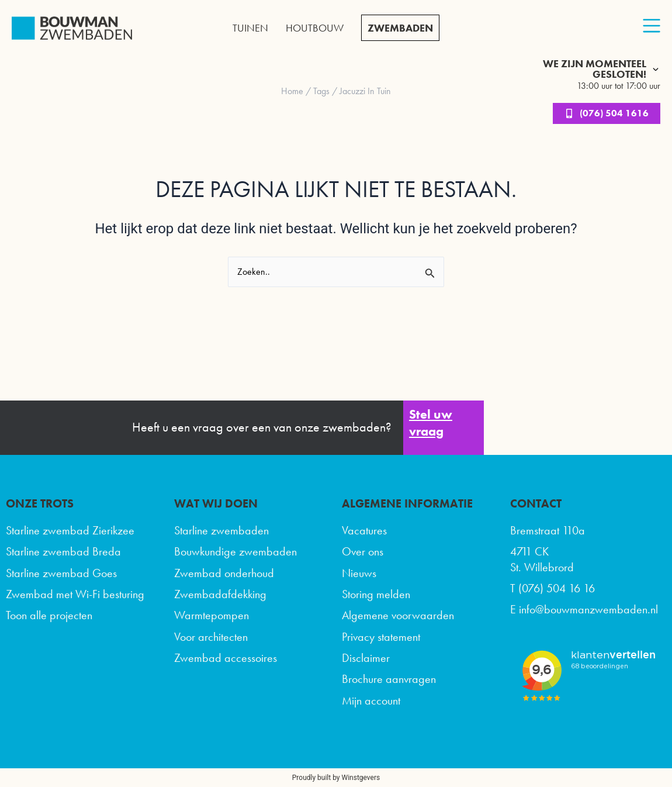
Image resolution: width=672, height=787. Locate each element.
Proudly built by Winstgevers (336, 778)
